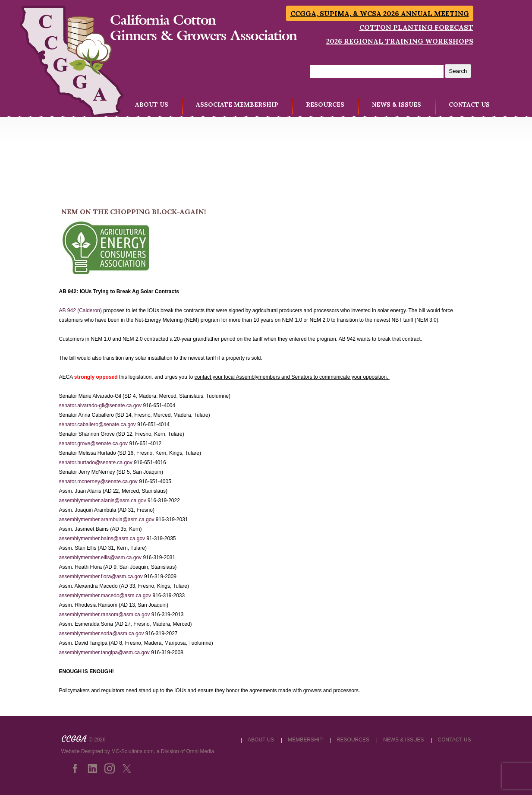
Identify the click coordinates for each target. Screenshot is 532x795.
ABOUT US (152, 105)
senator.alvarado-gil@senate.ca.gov (101, 405)
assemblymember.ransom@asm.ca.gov (105, 614)
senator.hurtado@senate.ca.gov (96, 462)
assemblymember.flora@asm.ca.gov (101, 576)
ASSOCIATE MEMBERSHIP (237, 105)
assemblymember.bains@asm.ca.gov (102, 538)
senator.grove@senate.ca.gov (94, 443)
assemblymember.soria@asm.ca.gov (102, 633)
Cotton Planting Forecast (416, 27)
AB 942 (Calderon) (80, 310)
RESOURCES (325, 105)
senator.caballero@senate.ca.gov (98, 424)
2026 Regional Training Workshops (400, 41)
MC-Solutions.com (132, 751)
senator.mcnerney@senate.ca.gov (98, 481)
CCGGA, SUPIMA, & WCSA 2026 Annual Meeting (380, 13)
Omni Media (200, 751)
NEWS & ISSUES (397, 105)
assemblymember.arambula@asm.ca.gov (107, 519)
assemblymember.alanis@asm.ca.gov (103, 500)
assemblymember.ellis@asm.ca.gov (101, 557)
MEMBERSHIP (305, 740)
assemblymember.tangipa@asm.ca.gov (104, 652)
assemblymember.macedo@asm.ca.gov (105, 595)
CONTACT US (469, 105)
